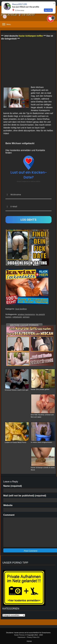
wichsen (26, 317)
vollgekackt (17, 317)
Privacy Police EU (33, 637)
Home (29, 641)
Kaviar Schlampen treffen (31, 36)
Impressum (21, 637)
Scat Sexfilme (21, 309)
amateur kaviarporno (26, 314)
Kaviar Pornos (19, 635)
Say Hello (48, 10)
